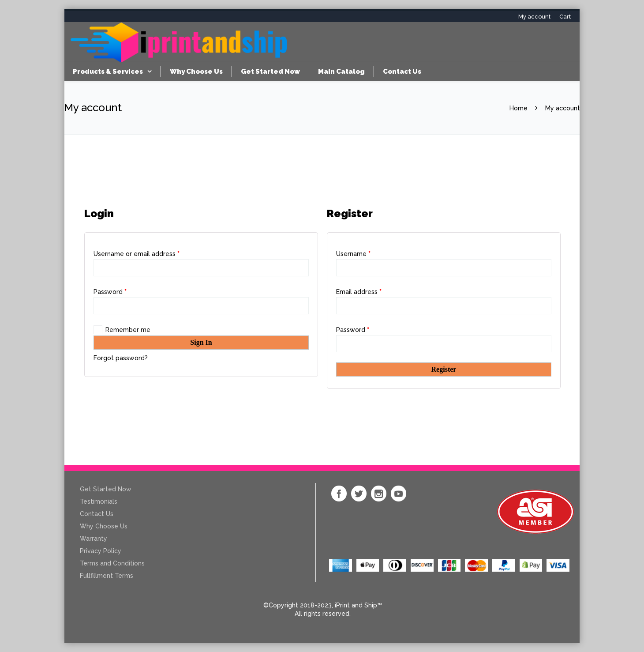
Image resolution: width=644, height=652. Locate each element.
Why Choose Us (196, 72)
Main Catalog (341, 72)
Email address (359, 292)
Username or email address (137, 254)
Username (353, 254)
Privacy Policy (101, 551)
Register (444, 369)
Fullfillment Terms (107, 576)
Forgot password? (121, 358)
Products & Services (108, 72)
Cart (565, 17)
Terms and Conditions (112, 563)
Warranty (94, 539)
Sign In (201, 342)
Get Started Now (270, 72)
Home (519, 108)
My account (534, 17)
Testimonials (99, 501)
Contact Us (402, 72)
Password (110, 292)
